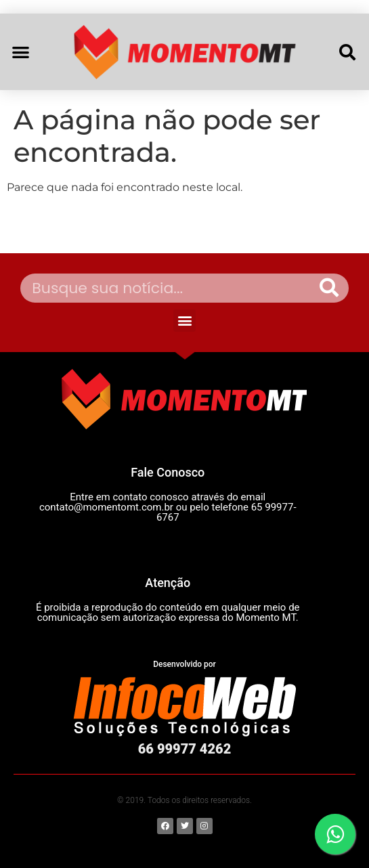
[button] (21, 52)
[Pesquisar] (329, 288)
